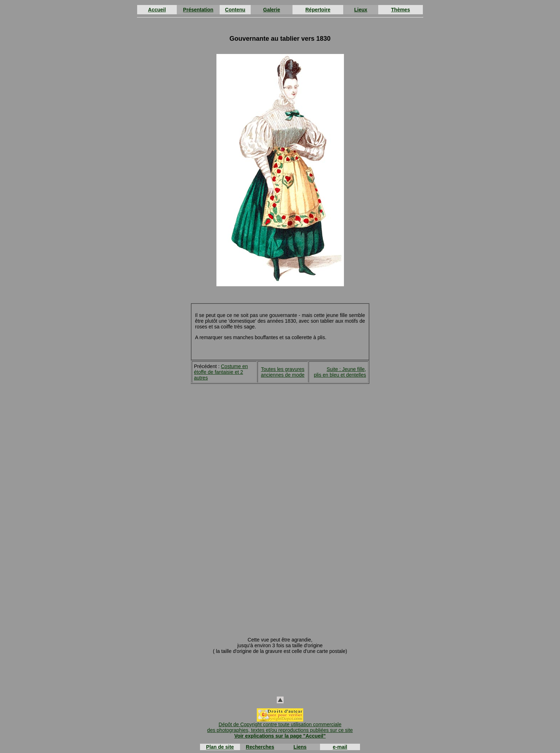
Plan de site (220, 747)
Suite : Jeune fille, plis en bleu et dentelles (340, 372)
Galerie (272, 10)
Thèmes (401, 10)
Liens (300, 747)
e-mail (340, 747)
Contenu (235, 10)
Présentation (198, 10)
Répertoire (318, 10)
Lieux (361, 10)
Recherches (260, 747)
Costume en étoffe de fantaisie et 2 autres (221, 372)
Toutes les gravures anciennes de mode (282, 372)
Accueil (157, 10)
